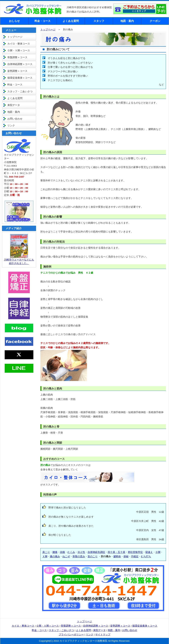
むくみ (71, 552)
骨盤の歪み (79, 556)
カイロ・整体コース (19, 44)
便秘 (126, 556)
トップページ (48, 30)
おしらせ (14, 21)
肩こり (46, 552)
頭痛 (62, 552)
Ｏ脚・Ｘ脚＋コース (19, 51)
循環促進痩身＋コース (20, 78)
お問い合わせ (15, 119)
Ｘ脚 (45, 556)
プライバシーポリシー (71, 635)
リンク (11, 126)
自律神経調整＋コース (20, 64)
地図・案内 (127, 21)
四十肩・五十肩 (116, 552)
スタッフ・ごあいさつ (20, 91)
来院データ (14, 105)
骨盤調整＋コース (17, 57)
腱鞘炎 (117, 556)
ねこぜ (66, 556)
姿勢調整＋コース (17, 71)
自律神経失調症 (96, 552)
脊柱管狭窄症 (135, 552)
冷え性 (81, 552)
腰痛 (55, 552)
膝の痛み (55, 556)
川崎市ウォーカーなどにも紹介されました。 (19, 260)
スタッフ (99, 21)
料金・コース (43, 21)
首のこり (93, 556)
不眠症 (135, 556)
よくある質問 (71, 21)
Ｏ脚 (158, 552)
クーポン (155, 21)
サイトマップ (103, 635)
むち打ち (146, 556)
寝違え (149, 552)
